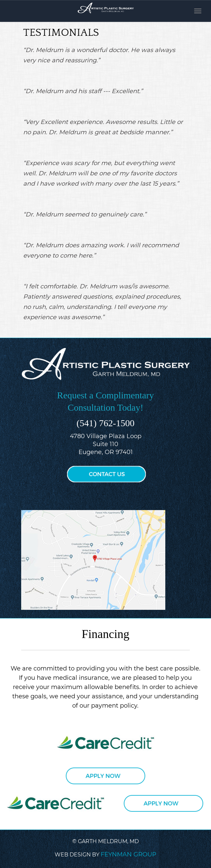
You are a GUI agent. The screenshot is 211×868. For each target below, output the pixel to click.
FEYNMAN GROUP (129, 854)
